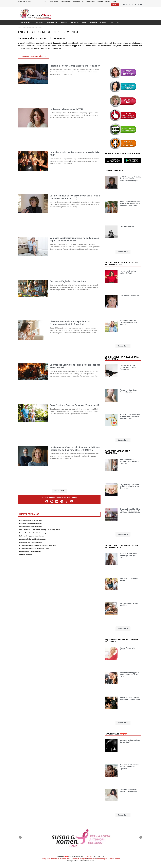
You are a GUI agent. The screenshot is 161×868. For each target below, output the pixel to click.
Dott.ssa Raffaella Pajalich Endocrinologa (32, 539)
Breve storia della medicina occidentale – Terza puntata (130, 698)
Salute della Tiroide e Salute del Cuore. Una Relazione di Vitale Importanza (130, 417)
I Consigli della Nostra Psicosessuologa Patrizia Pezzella (37, 545)
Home (20, 27)
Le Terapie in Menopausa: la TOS (66, 109)
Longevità (103, 22)
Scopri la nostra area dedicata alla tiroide (122, 358)
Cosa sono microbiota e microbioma (117, 452)
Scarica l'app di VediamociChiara (122, 154)
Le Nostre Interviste (26, 555)
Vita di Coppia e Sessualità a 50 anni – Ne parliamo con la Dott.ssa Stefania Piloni (130, 203)
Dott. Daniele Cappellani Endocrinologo (31, 536)
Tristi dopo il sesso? (127, 226)
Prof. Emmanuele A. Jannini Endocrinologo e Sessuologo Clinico (40, 530)
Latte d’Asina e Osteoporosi (130, 296)
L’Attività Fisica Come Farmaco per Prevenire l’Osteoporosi (128, 367)
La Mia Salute (38, 22)
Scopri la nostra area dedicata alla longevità (122, 546)
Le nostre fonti (74, 859)
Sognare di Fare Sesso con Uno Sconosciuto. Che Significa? (129, 767)
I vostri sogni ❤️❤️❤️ (116, 734)
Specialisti (64, 22)
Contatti (118, 859)
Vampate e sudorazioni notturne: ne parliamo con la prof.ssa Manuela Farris (74, 239)
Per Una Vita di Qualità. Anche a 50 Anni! (128, 272)
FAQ (119, 22)
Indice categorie (102, 859)
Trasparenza (92, 859)
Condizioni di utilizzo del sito (60, 859)
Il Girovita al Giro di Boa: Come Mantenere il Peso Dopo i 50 (128, 322)
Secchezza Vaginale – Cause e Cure (68, 281)
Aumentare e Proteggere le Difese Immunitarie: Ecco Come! (129, 675)
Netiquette (84, 859)
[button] (59, 491)
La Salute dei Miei (52, 22)
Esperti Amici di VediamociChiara (30, 552)
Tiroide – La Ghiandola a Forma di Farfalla (129, 391)
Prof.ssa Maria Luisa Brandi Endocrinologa (33, 533)
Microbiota (93, 22)
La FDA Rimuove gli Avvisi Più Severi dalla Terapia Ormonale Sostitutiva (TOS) (75, 197)
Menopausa (75, 22)
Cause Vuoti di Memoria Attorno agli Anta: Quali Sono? (128, 556)
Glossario (111, 859)
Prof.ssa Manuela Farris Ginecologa (31, 520)
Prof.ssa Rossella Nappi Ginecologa (31, 523)
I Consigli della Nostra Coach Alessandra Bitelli (34, 548)
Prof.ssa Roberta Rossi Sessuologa (31, 527)
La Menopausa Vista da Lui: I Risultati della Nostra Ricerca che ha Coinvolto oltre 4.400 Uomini (75, 449)
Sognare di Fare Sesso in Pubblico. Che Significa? (129, 791)
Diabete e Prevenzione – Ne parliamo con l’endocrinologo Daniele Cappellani (70, 323)
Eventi (112, 22)
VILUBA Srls (88, 856)
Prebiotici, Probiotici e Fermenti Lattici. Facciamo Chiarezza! (129, 461)
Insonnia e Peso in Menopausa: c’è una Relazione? (75, 66)
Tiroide (84, 22)
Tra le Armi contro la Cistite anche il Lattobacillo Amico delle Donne (129, 486)
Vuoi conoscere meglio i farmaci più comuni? (122, 641)
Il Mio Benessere (25, 22)
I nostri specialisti (115, 171)
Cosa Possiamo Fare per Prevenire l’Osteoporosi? (74, 405)
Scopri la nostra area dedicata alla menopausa (122, 264)
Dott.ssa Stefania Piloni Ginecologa (30, 542)
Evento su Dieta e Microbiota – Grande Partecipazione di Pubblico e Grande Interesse (130, 511)
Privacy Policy (46, 859)
